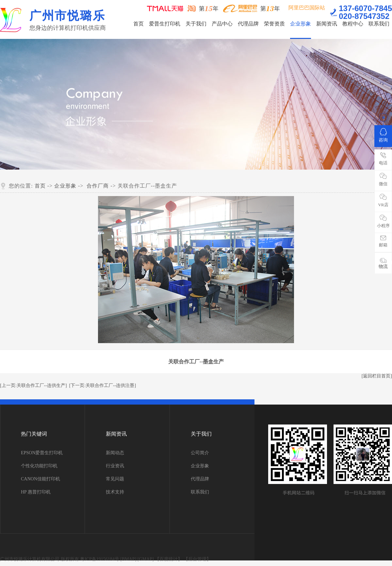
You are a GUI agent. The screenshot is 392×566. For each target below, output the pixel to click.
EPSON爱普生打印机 (42, 453)
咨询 (383, 135)
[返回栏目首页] (377, 376)
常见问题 (115, 479)
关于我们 (196, 24)
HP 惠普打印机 (36, 492)
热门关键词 (34, 434)
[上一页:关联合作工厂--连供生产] (33, 385)
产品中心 (222, 24)
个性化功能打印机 (39, 466)
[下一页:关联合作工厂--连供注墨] (103, 385)
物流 (383, 263)
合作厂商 (98, 186)
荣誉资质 (274, 24)
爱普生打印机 (165, 24)
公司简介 (200, 453)
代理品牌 (248, 24)
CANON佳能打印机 (41, 479)
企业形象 (301, 24)
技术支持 (115, 492)
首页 (139, 24)
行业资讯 (115, 466)
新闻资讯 (327, 24)
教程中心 (353, 24)
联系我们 (379, 24)
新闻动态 (115, 453)
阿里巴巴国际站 (307, 7)
